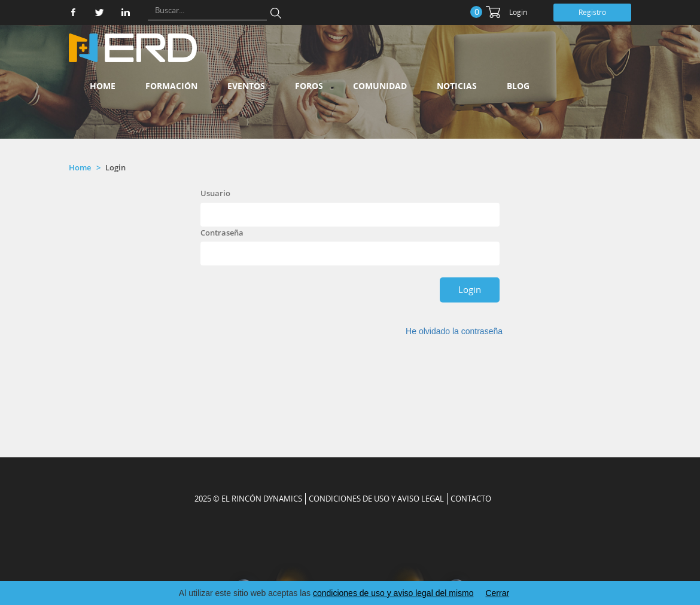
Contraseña (222, 233)
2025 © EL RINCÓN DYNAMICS (248, 499)
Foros (309, 86)
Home (103, 86)
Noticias (457, 86)
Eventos (246, 86)
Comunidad (380, 86)
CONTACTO (471, 499)
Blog (518, 86)
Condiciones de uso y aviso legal (376, 499)
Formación (171, 86)
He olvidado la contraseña (454, 331)
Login (518, 12)
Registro (592, 12)
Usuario (215, 193)
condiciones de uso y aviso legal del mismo (393, 593)
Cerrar (497, 593)
